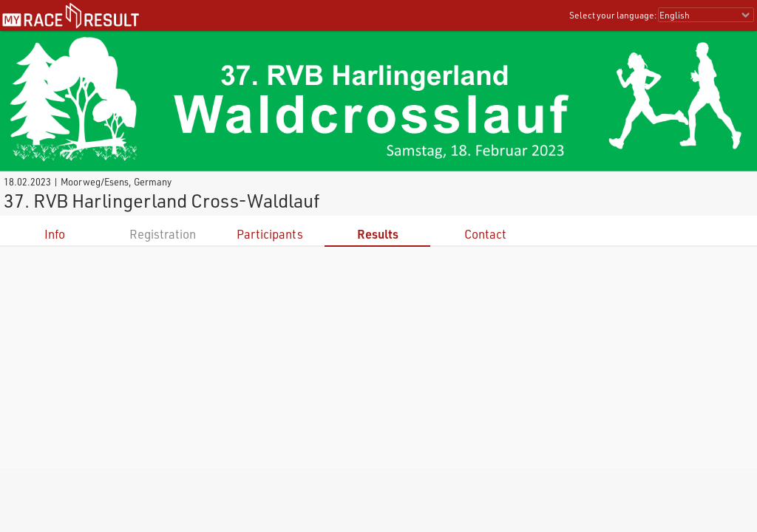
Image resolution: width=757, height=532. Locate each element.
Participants (270, 234)
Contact (485, 234)
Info (55, 234)
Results (378, 234)
